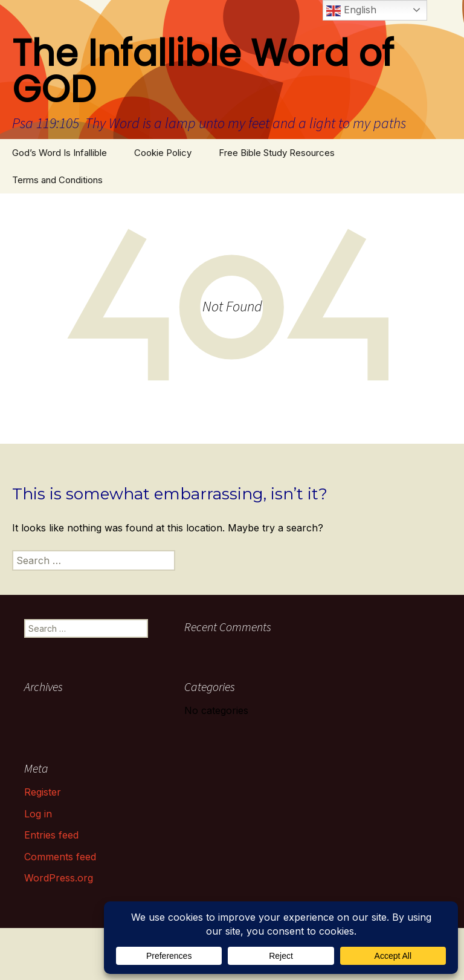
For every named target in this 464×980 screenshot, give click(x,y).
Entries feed (51, 835)
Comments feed (60, 857)
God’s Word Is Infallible (60, 153)
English (351, 11)
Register (43, 792)
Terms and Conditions (57, 180)
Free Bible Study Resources (277, 153)
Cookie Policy (163, 153)
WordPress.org (59, 878)
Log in (38, 814)
